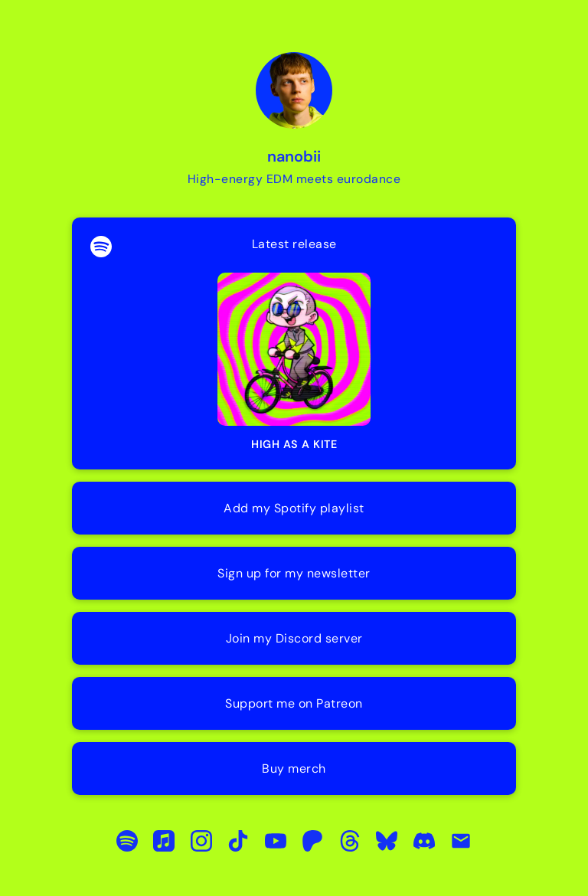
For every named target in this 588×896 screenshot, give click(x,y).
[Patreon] (312, 841)
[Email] (461, 841)
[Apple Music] (164, 841)
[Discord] (424, 841)
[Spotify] (127, 841)
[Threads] (350, 841)
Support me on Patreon (294, 703)
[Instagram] (201, 841)
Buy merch (294, 768)
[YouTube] (276, 841)
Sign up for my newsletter (294, 573)
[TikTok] (238, 841)
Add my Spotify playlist (294, 508)
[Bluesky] (387, 841)
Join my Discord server (294, 638)
